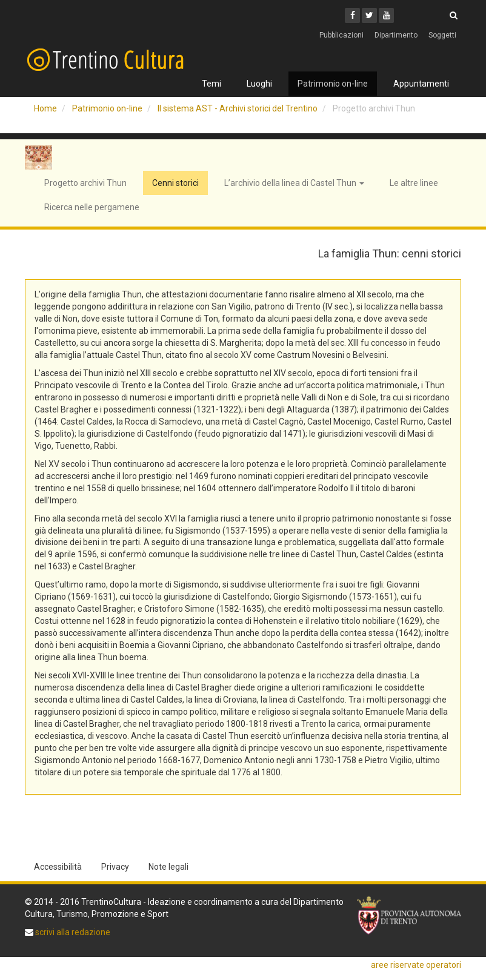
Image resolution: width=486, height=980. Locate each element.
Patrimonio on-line (333, 84)
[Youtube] (386, 15)
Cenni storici (175, 183)
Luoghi (259, 84)
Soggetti (442, 35)
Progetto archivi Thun (85, 183)
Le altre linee (414, 183)
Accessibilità (58, 867)
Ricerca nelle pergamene (92, 207)
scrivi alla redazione (72, 932)
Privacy (115, 867)
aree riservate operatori (416, 965)
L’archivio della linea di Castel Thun (294, 183)
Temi (211, 84)
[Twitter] (369, 15)
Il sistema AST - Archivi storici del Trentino (238, 108)
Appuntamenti (421, 84)
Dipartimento (396, 35)
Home (45, 108)
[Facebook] (352, 15)
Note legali (168, 867)
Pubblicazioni (341, 35)
